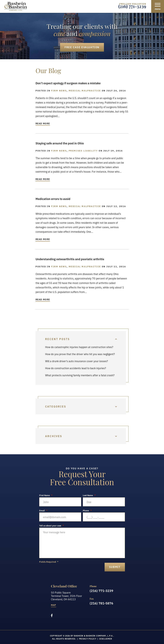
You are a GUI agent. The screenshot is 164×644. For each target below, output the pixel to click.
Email (43, 510)
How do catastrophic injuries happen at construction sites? (79, 347)
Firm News (59, 90)
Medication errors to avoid (53, 199)
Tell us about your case (52, 526)
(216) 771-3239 (132, 7)
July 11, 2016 (116, 266)
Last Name (89, 495)
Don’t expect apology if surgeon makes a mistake (68, 83)
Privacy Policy (88, 639)
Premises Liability (83, 150)
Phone (87, 510)
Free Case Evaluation (82, 47)
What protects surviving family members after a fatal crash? (80, 375)
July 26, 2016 (116, 90)
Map (54, 605)
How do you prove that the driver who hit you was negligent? (80, 354)
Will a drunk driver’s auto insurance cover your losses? (77, 361)
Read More (43, 124)
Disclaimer (106, 639)
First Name (46, 495)
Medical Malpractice (85, 90)
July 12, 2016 (116, 206)
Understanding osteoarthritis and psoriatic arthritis (70, 259)
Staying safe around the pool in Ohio (60, 143)
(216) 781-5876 (101, 603)
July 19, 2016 (113, 150)
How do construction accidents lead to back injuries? (76, 368)
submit (115, 567)
